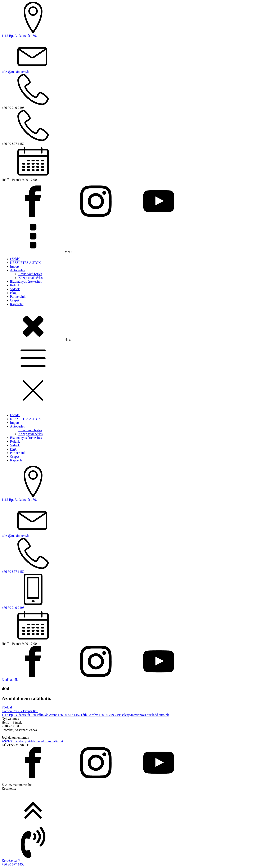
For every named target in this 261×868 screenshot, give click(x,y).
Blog (13, 293)
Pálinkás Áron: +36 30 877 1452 (59, 715)
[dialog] (130, 526)
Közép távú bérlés (31, 278)
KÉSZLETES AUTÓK (25, 263)
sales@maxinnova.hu (136, 715)
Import (15, 266)
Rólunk (15, 285)
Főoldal (15, 259)
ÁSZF (6, 741)
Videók (15, 289)
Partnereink (18, 297)
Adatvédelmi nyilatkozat (47, 741)
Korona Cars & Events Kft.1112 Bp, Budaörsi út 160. (20, 713)
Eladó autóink (159, 715)
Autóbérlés (17, 270)
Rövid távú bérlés (30, 274)
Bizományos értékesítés (26, 281)
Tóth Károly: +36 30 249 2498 (101, 715)
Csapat (15, 300)
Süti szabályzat (20, 741)
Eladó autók (10, 680)
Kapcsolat (17, 304)
